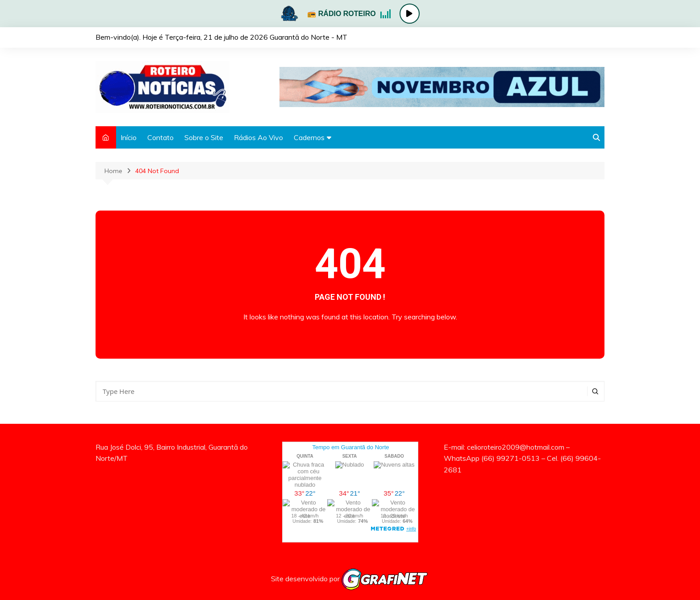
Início (129, 137)
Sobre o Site (204, 137)
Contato (160, 137)
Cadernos (309, 137)
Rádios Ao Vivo (258, 137)
